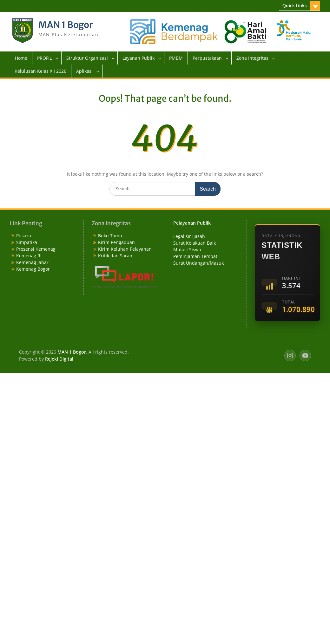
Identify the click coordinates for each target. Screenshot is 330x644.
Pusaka (24, 236)
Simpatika (27, 242)
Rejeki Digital (59, 359)
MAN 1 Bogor (66, 25)
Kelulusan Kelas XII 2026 (40, 71)
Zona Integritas (252, 58)
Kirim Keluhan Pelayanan (125, 249)
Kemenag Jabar (32, 262)
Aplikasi (84, 71)
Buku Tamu (110, 236)
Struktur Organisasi (87, 58)
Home (21, 58)
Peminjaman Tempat (195, 256)
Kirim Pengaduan (116, 242)
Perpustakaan (207, 58)
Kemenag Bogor (33, 269)
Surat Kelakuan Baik (195, 243)
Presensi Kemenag (36, 249)
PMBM (176, 58)
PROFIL (44, 58)
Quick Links (295, 6)
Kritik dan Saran (115, 256)
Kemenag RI (29, 256)
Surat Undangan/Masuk (198, 263)
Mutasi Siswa (187, 250)
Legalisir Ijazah (189, 236)
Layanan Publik (139, 58)
